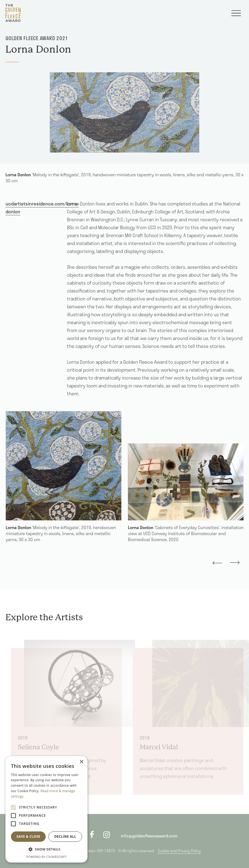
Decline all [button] (65, 836)
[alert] (46, 809)
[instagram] (106, 836)
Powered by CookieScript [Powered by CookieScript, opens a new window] (47, 857)
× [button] (81, 762)
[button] (46, 849)
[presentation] (217, 562)
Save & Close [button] (28, 836)
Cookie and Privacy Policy (179, 851)
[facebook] (92, 836)
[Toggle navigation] (236, 16)
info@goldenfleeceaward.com (149, 836)
